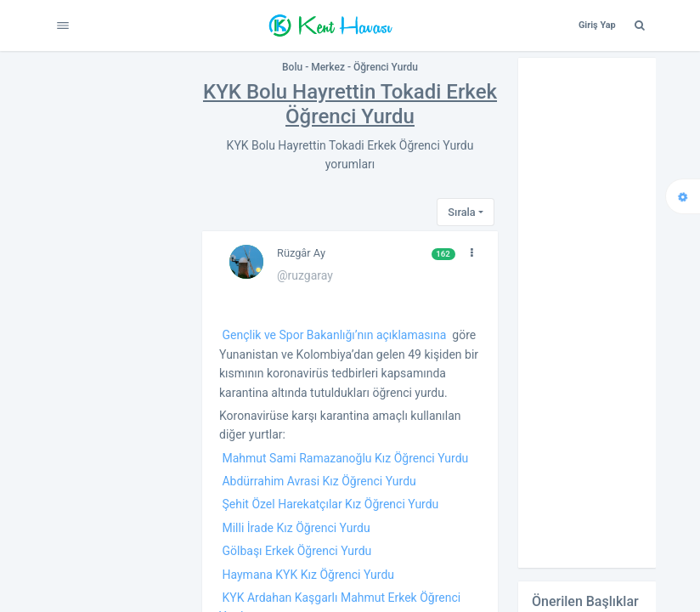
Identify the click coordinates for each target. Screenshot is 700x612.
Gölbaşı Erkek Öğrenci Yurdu (296, 551)
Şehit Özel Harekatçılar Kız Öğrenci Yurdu (330, 504)
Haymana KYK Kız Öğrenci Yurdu (308, 575)
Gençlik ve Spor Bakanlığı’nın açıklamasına (334, 335)
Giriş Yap (597, 25)
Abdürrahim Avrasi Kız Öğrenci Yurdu (319, 481)
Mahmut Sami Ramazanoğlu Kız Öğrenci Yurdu (345, 458)
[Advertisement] (587, 313)
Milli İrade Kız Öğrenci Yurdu (296, 528)
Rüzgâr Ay (301, 253)
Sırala (461, 212)
